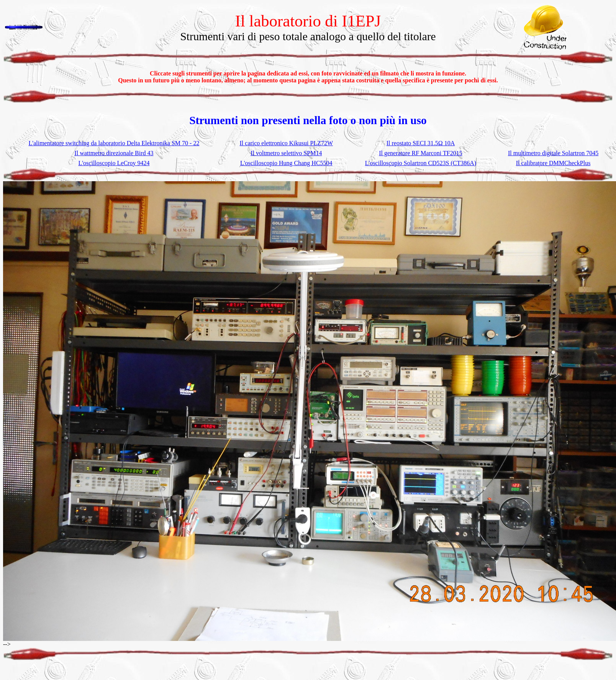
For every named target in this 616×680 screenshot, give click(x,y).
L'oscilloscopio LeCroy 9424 (114, 163)
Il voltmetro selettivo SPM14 (286, 153)
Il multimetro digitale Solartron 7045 (553, 153)
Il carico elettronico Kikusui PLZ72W (286, 143)
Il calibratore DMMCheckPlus (553, 163)
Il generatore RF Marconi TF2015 (420, 153)
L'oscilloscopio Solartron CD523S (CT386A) (421, 163)
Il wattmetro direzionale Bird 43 (114, 153)
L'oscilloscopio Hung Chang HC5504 (286, 163)
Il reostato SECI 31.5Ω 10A (421, 143)
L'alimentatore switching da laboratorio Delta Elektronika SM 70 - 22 (114, 143)
